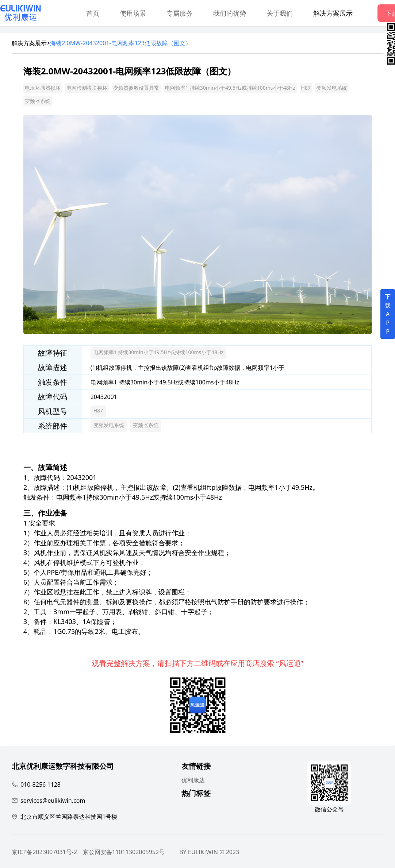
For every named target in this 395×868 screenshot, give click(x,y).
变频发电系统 (332, 88)
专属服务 (180, 13)
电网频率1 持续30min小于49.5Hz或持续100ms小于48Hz (230, 88)
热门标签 (196, 794)
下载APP (388, 314)
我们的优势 (230, 13)
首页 (93, 13)
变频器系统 (38, 101)
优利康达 (193, 780)
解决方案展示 (333, 13)
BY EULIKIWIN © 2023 (209, 852)
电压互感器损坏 (43, 88)
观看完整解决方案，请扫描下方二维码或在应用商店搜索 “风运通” (197, 663)
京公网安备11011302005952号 (124, 852)
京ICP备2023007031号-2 (44, 852)
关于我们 (280, 13)
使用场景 (133, 13)
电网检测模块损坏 (87, 88)
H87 (306, 88)
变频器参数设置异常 (136, 88)
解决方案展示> (31, 43)
